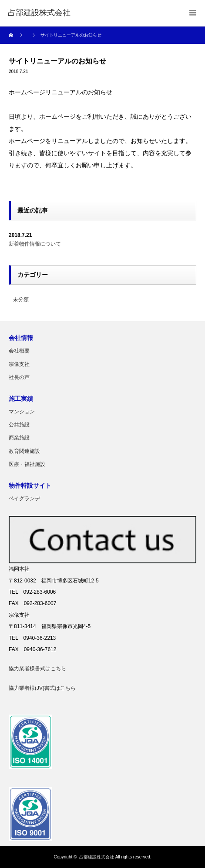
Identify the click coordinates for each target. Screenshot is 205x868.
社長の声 (19, 377)
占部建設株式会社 (97, 857)
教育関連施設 (24, 451)
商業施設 (19, 438)
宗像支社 (19, 364)
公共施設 (19, 425)
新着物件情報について (35, 244)
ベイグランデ (24, 499)
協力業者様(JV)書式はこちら (42, 688)
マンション (22, 412)
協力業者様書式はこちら (37, 668)
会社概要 (19, 351)
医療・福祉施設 (27, 464)
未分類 (21, 299)
